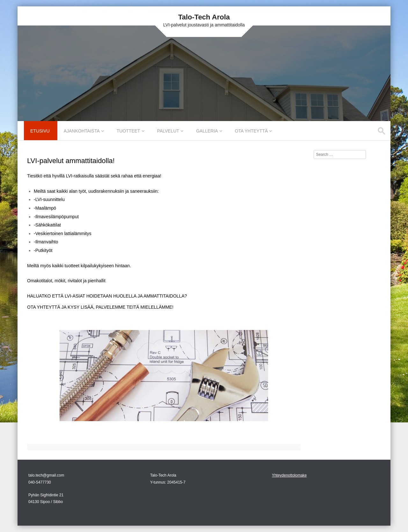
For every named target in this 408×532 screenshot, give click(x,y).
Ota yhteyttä (251, 131)
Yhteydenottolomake (289, 475)
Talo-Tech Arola (204, 17)
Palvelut (168, 131)
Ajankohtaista (82, 131)
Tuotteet (128, 131)
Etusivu (40, 131)
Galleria (207, 131)
